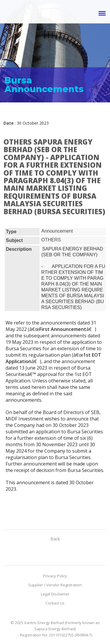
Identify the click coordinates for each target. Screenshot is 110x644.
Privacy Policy (55, 576)
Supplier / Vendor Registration (55, 585)
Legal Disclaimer (55, 594)
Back (55, 539)
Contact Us (55, 603)
